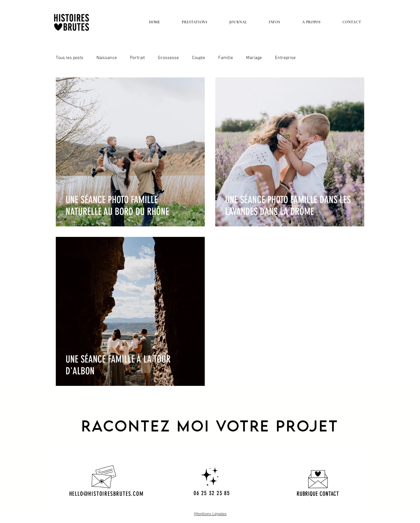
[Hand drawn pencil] (318, 479)
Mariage (254, 58)
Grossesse (168, 58)
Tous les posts (70, 58)
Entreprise (285, 58)
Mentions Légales (210, 514)
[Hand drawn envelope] (104, 477)
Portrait (137, 58)
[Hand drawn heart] (210, 477)
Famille (226, 58)
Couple (199, 58)
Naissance (107, 58)
